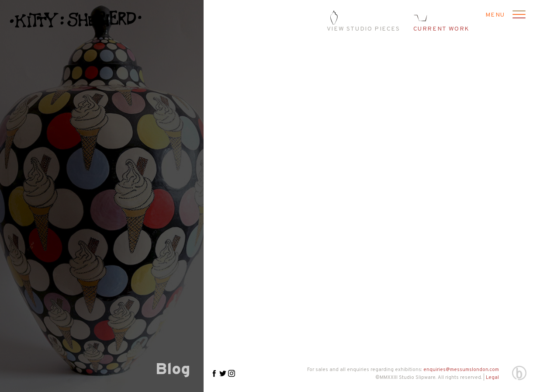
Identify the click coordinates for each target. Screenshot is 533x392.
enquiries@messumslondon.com (461, 370)
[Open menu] (518, 15)
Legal (492, 378)
